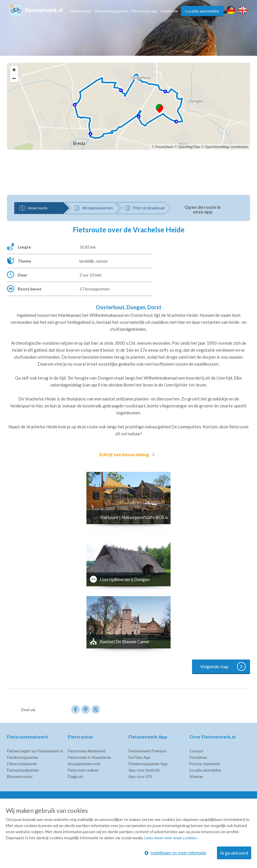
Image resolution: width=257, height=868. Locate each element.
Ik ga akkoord (234, 853)
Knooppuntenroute (84, 764)
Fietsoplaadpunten (23, 770)
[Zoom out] (14, 78)
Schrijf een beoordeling (128, 454)
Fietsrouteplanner (22, 764)
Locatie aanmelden (202, 11)
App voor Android (144, 770)
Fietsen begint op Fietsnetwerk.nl (35, 751)
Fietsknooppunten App (148, 764)
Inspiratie (169, 11)
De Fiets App (140, 757)
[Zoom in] (14, 70)
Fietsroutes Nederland (87, 751)
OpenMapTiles (189, 147)
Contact (196, 751)
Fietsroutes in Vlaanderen (89, 757)
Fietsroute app (144, 11)
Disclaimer (198, 757)
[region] (128, 106)
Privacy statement (205, 764)
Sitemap (196, 777)
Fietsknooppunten (111, 11)
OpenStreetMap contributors (227, 147)
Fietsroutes (81, 11)
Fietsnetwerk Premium (147, 751)
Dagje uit (75, 777)
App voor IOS (140, 777)
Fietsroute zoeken (83, 770)
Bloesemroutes (20, 777)
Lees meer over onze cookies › (172, 838)
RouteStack (164, 147)
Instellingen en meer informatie (175, 853)
